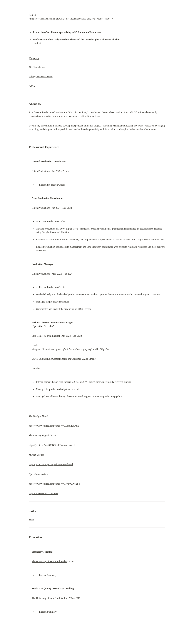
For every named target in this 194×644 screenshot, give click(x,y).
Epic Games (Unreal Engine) (46, 336)
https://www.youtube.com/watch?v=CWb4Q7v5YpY (54, 484)
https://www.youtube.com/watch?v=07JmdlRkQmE (54, 426)
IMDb (32, 86)
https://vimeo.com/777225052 (43, 493)
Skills (32, 520)
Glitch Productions (41, 171)
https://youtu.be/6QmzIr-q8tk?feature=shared (51, 464)
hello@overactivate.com (41, 77)
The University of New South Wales (49, 561)
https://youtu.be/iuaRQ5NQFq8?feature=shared (52, 445)
